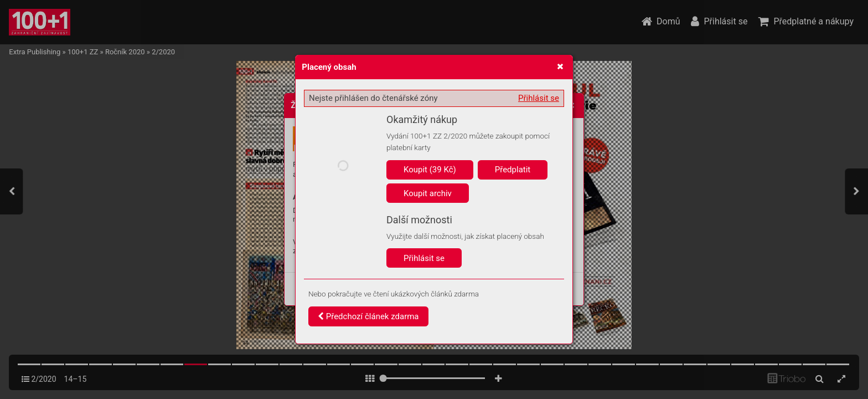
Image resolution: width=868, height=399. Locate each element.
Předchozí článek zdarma (368, 316)
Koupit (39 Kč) (430, 170)
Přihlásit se (539, 98)
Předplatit (513, 170)
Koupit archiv (428, 193)
